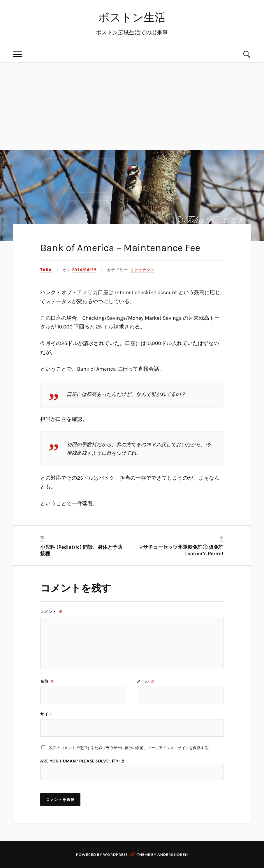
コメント (51, 612)
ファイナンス (142, 270)
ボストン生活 (132, 18)
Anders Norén (173, 854)
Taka (46, 270)
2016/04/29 (84, 270)
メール (146, 681)
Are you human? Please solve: (132, 769)
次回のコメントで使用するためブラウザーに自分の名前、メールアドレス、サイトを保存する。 (130, 748)
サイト (46, 714)
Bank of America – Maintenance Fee (120, 248)
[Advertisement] (132, 106)
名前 (47, 681)
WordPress (115, 854)
